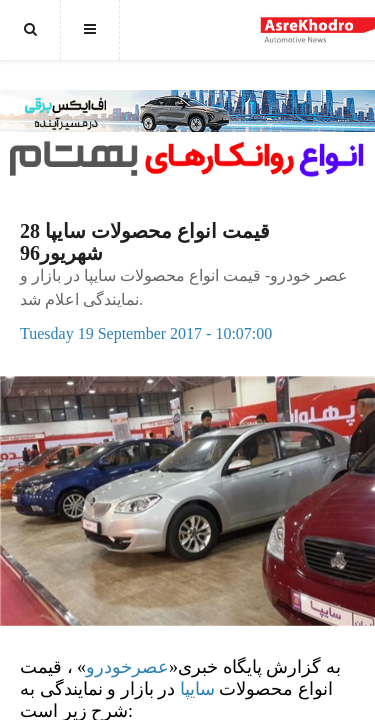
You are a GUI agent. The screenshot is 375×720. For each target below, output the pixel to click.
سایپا (197, 689)
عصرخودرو (127, 667)
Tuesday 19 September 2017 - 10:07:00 (146, 333)
